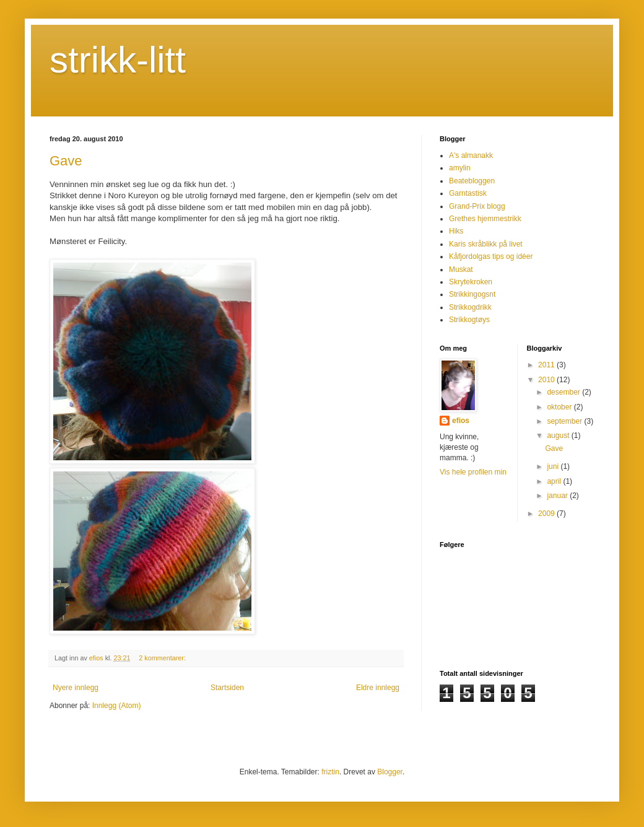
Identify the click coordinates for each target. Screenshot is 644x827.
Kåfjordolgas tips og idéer (491, 256)
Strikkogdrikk (470, 307)
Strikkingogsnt (472, 294)
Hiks (456, 231)
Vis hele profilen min (473, 472)
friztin (330, 772)
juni (554, 466)
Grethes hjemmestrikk (485, 219)
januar (558, 496)
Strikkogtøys (469, 320)
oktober (560, 407)
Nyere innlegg (76, 688)
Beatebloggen (472, 181)
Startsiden (227, 688)
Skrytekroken (471, 282)
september (565, 421)
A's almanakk (471, 155)
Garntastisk (468, 193)
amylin (460, 168)
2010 (547, 380)
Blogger (390, 772)
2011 (547, 365)
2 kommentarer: (163, 658)
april (555, 481)
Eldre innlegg (378, 688)
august (559, 435)
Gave (66, 161)
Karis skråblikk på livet (486, 244)
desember (564, 392)
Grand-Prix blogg (477, 206)
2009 (547, 514)
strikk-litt (118, 60)
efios (461, 421)
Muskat (461, 269)
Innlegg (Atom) (117, 706)
